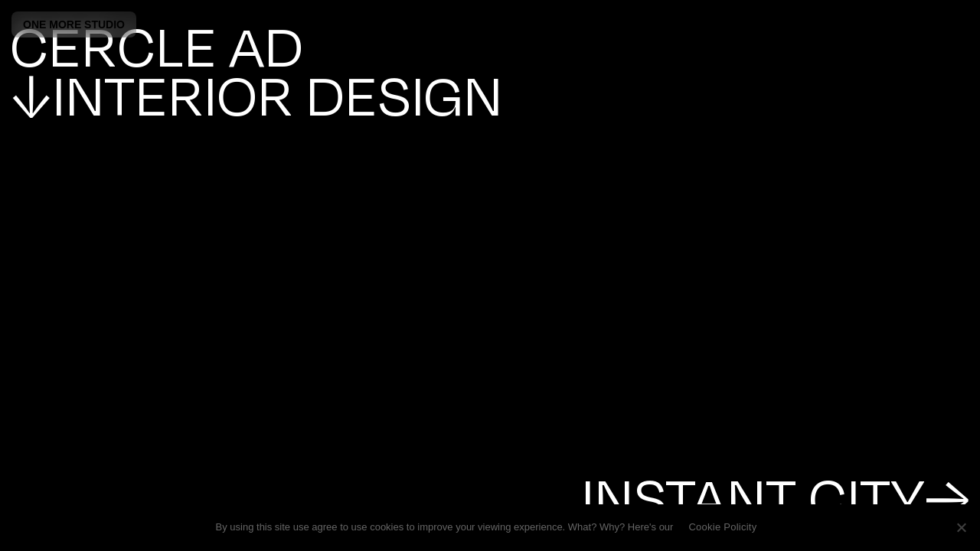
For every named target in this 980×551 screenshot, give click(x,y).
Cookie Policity (722, 527)
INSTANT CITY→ (776, 496)
